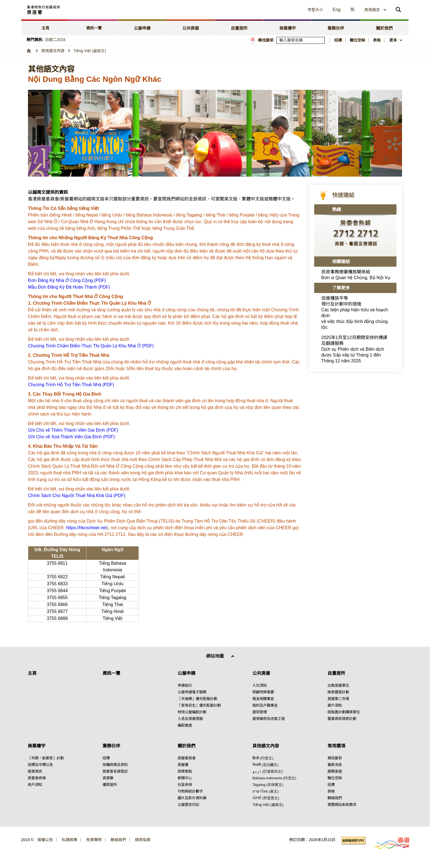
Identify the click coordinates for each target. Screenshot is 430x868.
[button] (265, 10)
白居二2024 (55, 40)
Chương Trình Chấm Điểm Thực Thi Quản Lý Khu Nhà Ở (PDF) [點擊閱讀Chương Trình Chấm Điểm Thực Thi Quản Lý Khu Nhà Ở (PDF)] (91, 346)
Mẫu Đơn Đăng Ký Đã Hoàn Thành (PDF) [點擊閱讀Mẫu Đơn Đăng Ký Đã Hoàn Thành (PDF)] (69, 287)
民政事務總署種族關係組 (356, 275)
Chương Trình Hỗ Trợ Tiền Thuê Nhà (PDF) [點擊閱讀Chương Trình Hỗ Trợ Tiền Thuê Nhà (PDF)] (71, 385)
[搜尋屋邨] (321, 40)
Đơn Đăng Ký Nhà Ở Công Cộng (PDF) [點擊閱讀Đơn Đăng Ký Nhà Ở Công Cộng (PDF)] (67, 280)
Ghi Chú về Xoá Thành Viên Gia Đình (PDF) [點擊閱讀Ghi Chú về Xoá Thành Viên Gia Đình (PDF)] (71, 437)
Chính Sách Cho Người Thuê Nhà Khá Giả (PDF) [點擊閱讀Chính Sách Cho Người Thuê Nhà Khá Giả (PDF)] (77, 496)
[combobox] (376, 10)
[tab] (46, 27)
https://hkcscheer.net (86, 528)
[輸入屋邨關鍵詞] (300, 40)
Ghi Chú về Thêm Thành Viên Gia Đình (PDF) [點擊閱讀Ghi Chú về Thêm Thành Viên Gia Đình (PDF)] (73, 430)
